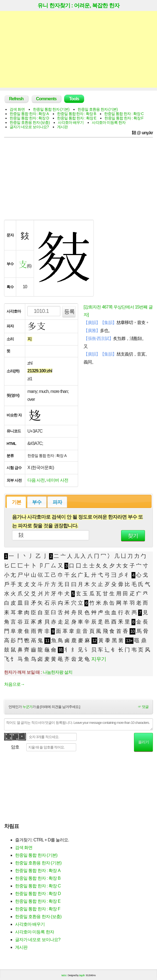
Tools (74, 99)
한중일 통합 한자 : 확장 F (124, 118)
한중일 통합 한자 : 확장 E (77, 118)
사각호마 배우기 (71, 122)
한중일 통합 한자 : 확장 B (77, 114)
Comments (46, 99)
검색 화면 (17, 109)
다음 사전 (36, 480)
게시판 (62, 127)
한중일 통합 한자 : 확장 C (124, 114)
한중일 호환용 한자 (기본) (98, 109)
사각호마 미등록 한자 (109, 122)
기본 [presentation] (16, 502)
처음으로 (14, 684)
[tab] (16, 502)
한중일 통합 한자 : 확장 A (29, 114)
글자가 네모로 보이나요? (29, 127)
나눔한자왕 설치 (58, 672)
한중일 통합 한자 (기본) (51, 109)
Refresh (16, 99)
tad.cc (64, 975)
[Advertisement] (78, 49)
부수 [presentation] (37, 502)
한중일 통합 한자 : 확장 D (29, 118)
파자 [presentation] (57, 502)
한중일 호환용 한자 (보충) (30, 122)
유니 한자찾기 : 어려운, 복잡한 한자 (78, 5)
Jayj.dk (82, 975)
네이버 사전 (57, 480)
